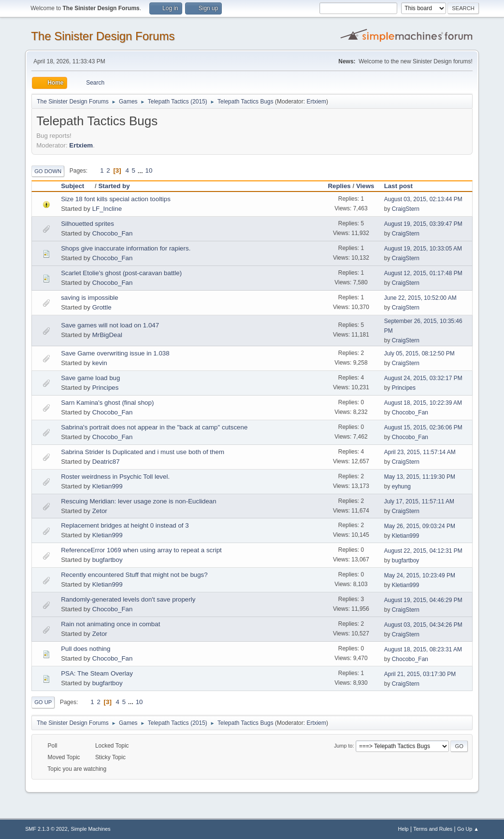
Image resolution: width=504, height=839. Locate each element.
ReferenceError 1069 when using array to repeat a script (141, 550)
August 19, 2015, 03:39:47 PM (423, 224)
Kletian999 (108, 486)
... (141, 170)
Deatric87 (106, 462)
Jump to (343, 746)
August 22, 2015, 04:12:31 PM (423, 551)
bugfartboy (108, 560)
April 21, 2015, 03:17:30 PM (420, 674)
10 (149, 170)
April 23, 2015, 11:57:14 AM (420, 452)
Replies (339, 186)
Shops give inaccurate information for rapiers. (126, 248)
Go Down (48, 171)
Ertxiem (316, 102)
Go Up (43, 702)
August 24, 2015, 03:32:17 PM (423, 378)
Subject (77, 186)
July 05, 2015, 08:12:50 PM (419, 353)
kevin (100, 363)
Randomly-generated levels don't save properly (128, 599)
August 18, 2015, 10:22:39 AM (423, 403)
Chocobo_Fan (113, 233)
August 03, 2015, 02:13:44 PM (423, 199)
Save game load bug (90, 378)
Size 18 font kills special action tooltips (116, 199)
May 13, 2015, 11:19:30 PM (420, 477)
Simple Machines (90, 829)
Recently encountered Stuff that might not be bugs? (134, 575)
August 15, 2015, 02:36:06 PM (423, 427)
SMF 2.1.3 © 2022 (46, 829)
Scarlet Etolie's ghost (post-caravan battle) (121, 273)
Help (403, 829)
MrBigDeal (107, 335)
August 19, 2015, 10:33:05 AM (423, 249)
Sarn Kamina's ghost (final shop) (107, 403)
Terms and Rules (433, 829)
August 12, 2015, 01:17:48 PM (423, 273)
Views (365, 186)
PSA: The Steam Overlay (97, 673)
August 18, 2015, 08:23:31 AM (423, 649)
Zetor (100, 511)
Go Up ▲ (468, 829)
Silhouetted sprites (87, 224)
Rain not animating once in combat (110, 624)
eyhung (401, 486)
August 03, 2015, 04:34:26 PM (423, 625)
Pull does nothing (86, 649)
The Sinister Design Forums (103, 36)
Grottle (102, 307)
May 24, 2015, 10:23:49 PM (420, 575)
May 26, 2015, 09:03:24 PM (420, 526)
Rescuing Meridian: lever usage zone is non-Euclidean (139, 501)
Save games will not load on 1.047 (110, 325)
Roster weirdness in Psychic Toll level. (115, 477)
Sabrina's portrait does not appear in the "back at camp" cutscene (154, 427)
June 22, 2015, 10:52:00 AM (420, 298)
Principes (106, 388)
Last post (398, 186)
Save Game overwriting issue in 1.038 (115, 353)
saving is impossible (90, 298)
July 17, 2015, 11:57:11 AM (419, 501)
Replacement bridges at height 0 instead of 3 (125, 525)
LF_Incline (107, 209)
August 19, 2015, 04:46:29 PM (423, 600)
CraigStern (406, 209)
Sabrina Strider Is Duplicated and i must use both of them (143, 452)
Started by (114, 186)
